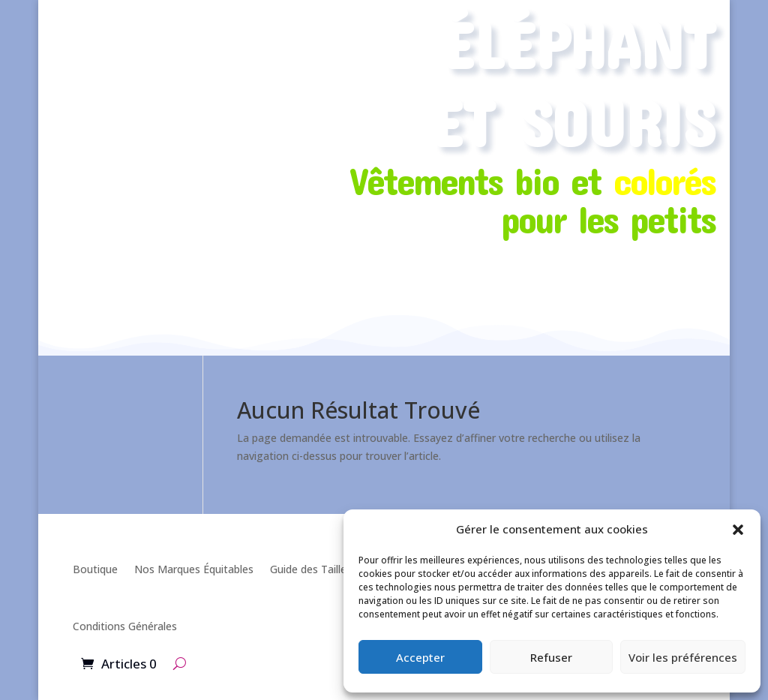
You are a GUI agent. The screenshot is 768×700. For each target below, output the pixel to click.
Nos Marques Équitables (194, 569)
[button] (738, 530)
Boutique (95, 569)
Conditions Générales (125, 626)
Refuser (551, 657)
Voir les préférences (683, 657)
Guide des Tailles (311, 569)
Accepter (420, 657)
